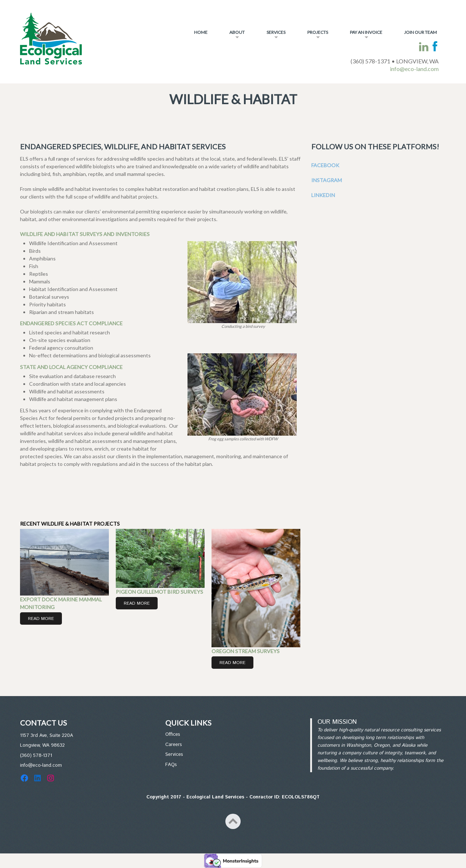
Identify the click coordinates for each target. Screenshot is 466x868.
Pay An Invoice (362, 35)
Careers (174, 745)
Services (271, 35)
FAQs (171, 765)
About (232, 35)
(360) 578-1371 (36, 756)
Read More (41, 619)
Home (201, 32)
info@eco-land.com (414, 69)
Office (172, 735)
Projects (313, 35)
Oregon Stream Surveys (246, 651)
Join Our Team (420, 32)
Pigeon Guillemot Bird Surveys (159, 592)
